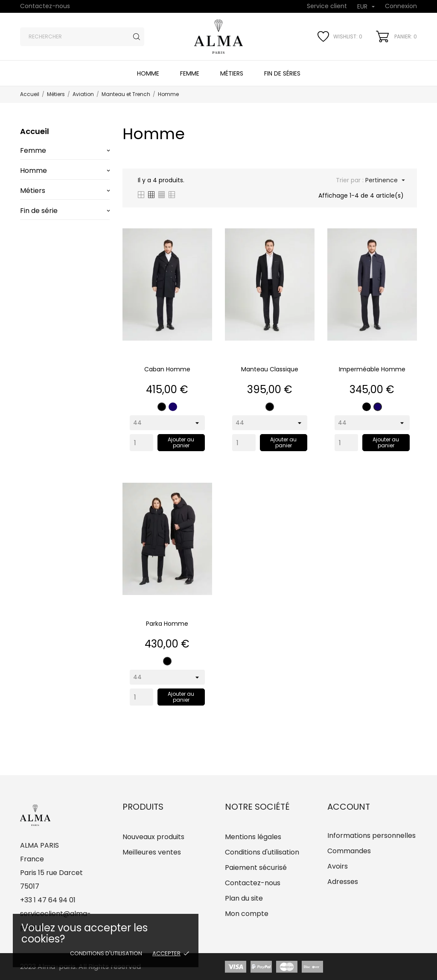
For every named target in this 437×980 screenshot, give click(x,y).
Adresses (343, 882)
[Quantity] (141, 443)
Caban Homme (167, 369)
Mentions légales (253, 837)
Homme (148, 73)
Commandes (349, 851)
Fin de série (39, 211)
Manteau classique (270, 369)
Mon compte (247, 914)
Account (349, 807)
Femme (190, 73)
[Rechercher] (82, 37)
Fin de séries (282, 73)
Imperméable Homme (372, 369)
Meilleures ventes (152, 852)
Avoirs (338, 866)
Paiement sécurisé (256, 868)
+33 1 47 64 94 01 (48, 900)
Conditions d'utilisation (106, 953)
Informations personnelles (371, 836)
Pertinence (385, 180)
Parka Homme (167, 624)
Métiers (232, 73)
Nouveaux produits (153, 837)
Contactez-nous (45, 6)
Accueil (35, 131)
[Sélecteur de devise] (366, 7)
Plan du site (244, 898)
